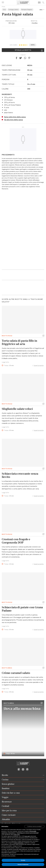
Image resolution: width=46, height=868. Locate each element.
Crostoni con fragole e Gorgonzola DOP (16, 541)
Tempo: (9, 366)
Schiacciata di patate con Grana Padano (22, 609)
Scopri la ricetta (39, 366)
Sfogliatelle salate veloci (17, 409)
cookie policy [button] (17, 835)
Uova (4, 10)
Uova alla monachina (22, 709)
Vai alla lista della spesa (13, 120)
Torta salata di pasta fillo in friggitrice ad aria (19, 342)
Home (3, 7)
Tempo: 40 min (9, 754)
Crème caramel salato (16, 673)
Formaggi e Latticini (13, 10)
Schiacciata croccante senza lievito (20, 475)
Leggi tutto (5, 362)
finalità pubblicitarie (19, 843)
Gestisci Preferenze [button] (23, 864)
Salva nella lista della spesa (15, 117)
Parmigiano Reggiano (27, 10)
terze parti (27, 836)
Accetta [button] (23, 860)
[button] (42, 9)
